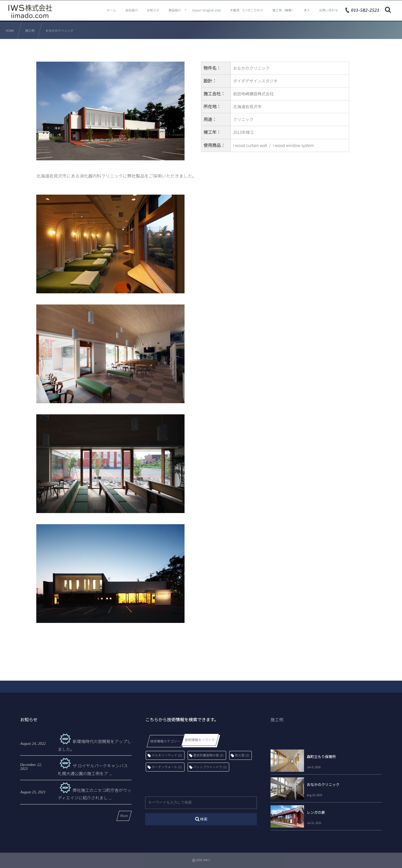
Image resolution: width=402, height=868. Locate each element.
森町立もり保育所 (321, 757)
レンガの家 (316, 812)
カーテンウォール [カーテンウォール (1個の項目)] (167, 767)
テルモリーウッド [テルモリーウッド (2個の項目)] (167, 755)
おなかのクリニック (323, 784)
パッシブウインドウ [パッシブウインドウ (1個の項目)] (210, 767)
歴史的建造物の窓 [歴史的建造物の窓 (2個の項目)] (209, 755)
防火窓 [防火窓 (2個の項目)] (242, 755)
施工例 (277, 720)
